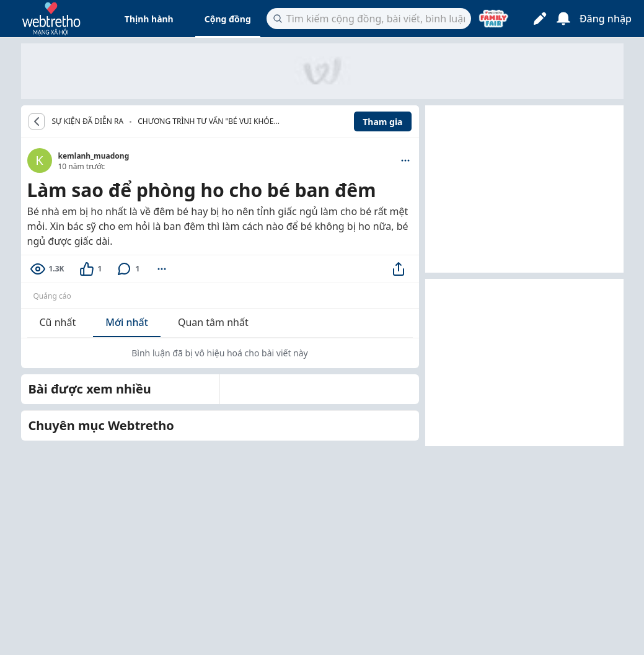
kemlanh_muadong (94, 156)
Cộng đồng (228, 19)
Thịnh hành (149, 19)
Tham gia (382, 122)
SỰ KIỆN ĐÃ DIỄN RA (88, 121)
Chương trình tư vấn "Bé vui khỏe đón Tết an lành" (205, 122)
